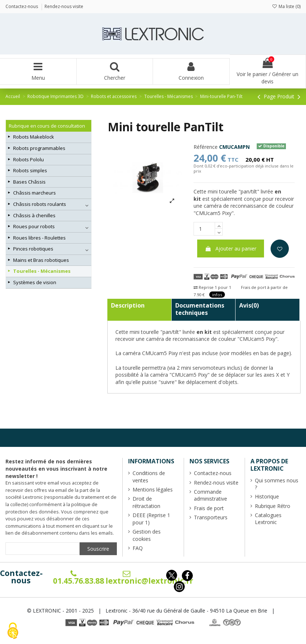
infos (217, 295)
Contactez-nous (21, 577)
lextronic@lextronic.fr (149, 578)
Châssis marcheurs (35, 193)
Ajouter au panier (231, 248)
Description (128, 305)
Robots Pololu (28, 159)
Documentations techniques (200, 309)
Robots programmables (39, 148)
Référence (206, 147)
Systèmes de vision (35, 282)
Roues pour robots (34, 226)
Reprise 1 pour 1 (212, 287)
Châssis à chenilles (34, 215)
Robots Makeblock (34, 137)
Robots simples (30, 170)
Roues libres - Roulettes (39, 238)
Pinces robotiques (33, 249)
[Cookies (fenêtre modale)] (13, 631)
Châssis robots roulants (40, 204)
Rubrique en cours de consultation (47, 126)
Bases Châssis (29, 182)
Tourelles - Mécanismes (42, 271)
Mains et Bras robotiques (41, 260)
